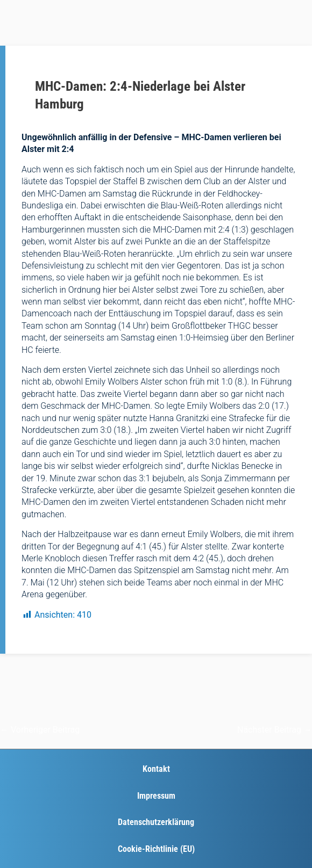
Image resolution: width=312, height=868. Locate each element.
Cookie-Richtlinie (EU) (156, 849)
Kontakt (156, 769)
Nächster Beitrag (275, 730)
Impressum (156, 796)
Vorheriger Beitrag (40, 730)
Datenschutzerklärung (156, 822)
